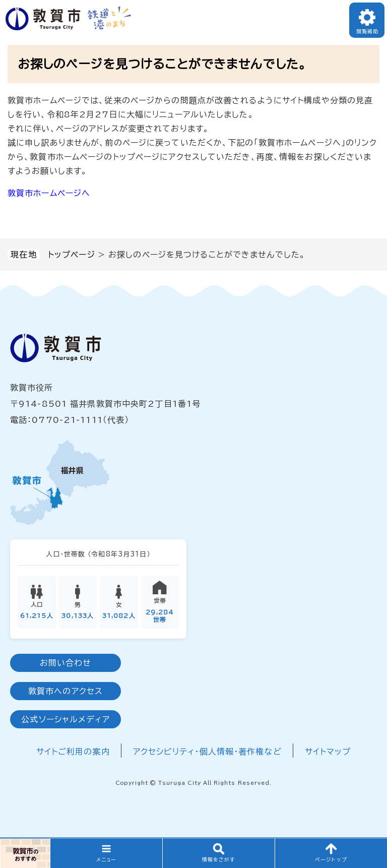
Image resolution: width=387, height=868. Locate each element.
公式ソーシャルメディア (65, 720)
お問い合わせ (66, 663)
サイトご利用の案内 (73, 752)
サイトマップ (328, 752)
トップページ (72, 255)
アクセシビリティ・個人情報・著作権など (207, 752)
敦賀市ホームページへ (49, 193)
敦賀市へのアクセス (66, 692)
